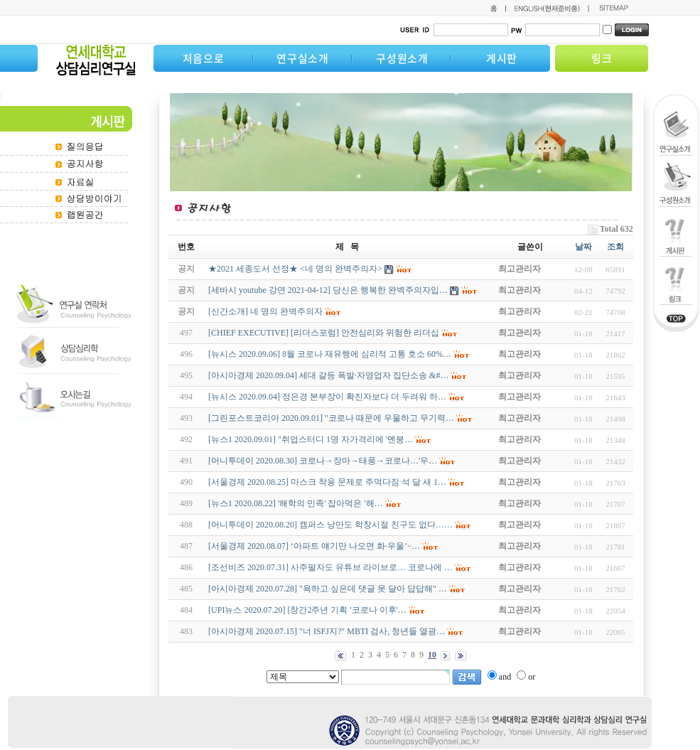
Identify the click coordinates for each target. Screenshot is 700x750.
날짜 (583, 247)
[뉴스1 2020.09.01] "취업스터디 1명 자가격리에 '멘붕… (311, 439)
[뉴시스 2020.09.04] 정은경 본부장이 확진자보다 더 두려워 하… (327, 397)
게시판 (502, 58)
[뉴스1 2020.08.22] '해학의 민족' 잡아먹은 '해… (295, 503)
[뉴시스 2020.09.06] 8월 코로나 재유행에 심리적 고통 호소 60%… (330, 354)
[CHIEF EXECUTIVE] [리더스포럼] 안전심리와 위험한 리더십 (324, 333)
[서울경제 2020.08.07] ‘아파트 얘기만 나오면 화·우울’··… (314, 546)
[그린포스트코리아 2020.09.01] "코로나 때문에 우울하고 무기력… (331, 418)
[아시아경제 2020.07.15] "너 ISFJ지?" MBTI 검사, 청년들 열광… (327, 631)
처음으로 (204, 58)
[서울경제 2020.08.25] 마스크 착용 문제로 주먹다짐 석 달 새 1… (327, 482)
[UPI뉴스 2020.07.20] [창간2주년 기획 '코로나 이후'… (307, 610)
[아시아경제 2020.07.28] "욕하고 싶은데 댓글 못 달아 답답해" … (328, 589)
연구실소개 (303, 58)
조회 (615, 247)
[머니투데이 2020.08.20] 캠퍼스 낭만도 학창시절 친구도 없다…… (330, 525)
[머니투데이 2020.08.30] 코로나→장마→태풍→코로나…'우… (323, 461)
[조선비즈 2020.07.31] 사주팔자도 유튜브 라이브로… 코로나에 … (330, 567)
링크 (602, 58)
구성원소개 (402, 58)
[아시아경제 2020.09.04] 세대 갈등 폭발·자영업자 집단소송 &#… (328, 375)
